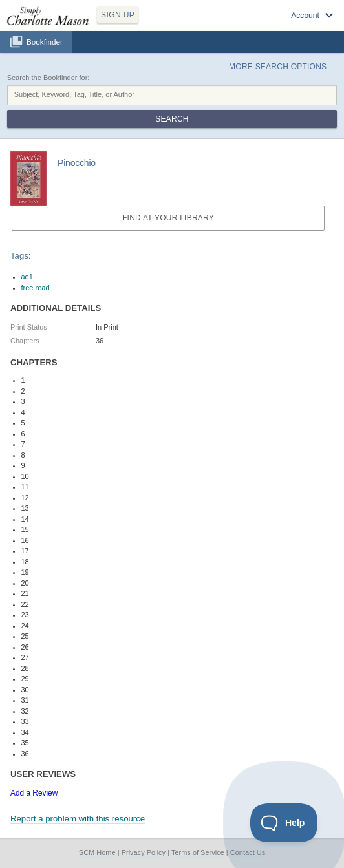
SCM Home (97, 852)
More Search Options (278, 67)
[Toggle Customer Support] (284, 823)
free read (36, 288)
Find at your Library (168, 218)
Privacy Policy (144, 852)
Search (172, 119)
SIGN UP (118, 15)
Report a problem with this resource (78, 819)
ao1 (27, 277)
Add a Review (34, 793)
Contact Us (248, 852)
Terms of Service (198, 852)
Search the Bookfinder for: (48, 78)
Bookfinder (45, 42)
